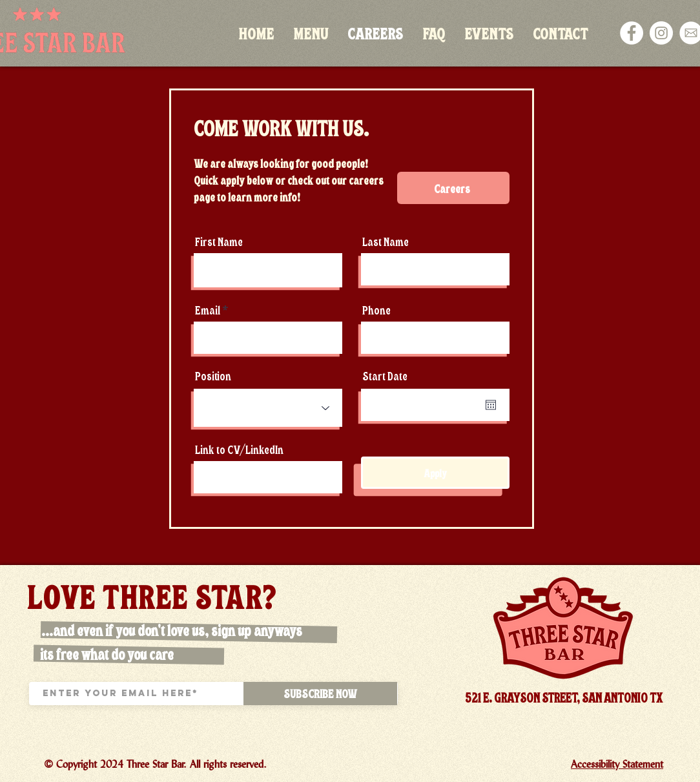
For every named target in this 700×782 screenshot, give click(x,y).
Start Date (385, 376)
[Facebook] (632, 33)
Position (213, 376)
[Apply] (435, 473)
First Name (219, 241)
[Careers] (453, 188)
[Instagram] (661, 33)
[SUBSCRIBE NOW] (320, 694)
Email (208, 310)
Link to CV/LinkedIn (239, 449)
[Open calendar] (491, 405)
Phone (376, 310)
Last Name (386, 241)
